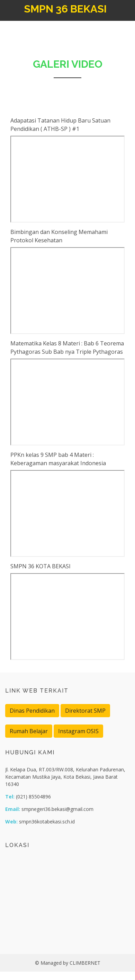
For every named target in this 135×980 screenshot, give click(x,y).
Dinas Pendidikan (32, 711)
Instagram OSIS (78, 731)
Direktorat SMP (85, 711)
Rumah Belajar (29, 731)
